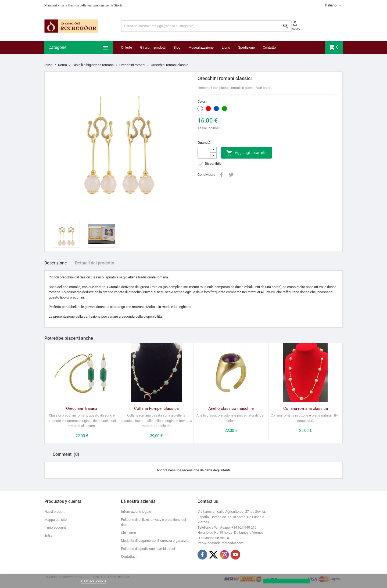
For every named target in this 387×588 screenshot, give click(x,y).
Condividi (221, 175)
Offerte (126, 47)
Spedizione (246, 47)
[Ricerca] (206, 26)
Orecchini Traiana (82, 408)
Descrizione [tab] (56, 263)
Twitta (231, 175)
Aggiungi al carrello (246, 153)
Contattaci (129, 556)
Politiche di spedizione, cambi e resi (148, 549)
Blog (177, 47)
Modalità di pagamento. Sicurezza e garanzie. (155, 541)
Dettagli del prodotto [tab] (95, 263)
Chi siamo (128, 533)
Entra (48, 535)
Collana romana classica (306, 408)
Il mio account (55, 527)
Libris (226, 47)
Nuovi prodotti (55, 512)
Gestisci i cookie (94, 581)
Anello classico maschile (231, 408)
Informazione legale (136, 512)
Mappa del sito (55, 520)
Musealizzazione (201, 47)
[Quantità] (204, 153)
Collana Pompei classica (156, 408)
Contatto (269, 47)
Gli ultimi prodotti (153, 47)
